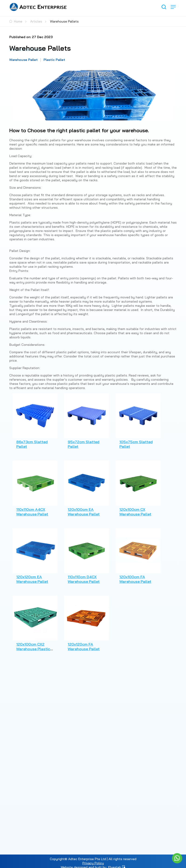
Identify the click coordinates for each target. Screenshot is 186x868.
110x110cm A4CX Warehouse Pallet (32, 509)
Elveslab (117, 862)
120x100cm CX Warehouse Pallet (133, 509)
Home (16, 21)
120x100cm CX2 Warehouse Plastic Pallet (33, 644)
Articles (36, 21)
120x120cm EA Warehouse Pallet (32, 575)
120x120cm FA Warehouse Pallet (83, 641)
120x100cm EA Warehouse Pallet (83, 509)
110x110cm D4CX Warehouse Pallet (83, 575)
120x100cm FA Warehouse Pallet (133, 575)
